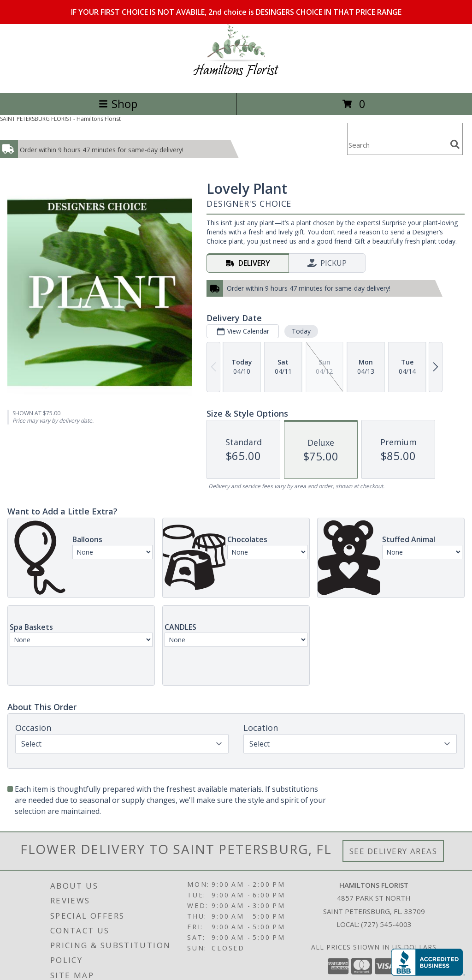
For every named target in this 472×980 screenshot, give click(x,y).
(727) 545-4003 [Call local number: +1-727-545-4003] (386, 924)
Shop (118, 104)
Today (301, 331)
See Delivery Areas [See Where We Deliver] (393, 851)
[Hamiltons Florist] (236, 79)
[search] (455, 144)
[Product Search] (397, 145)
